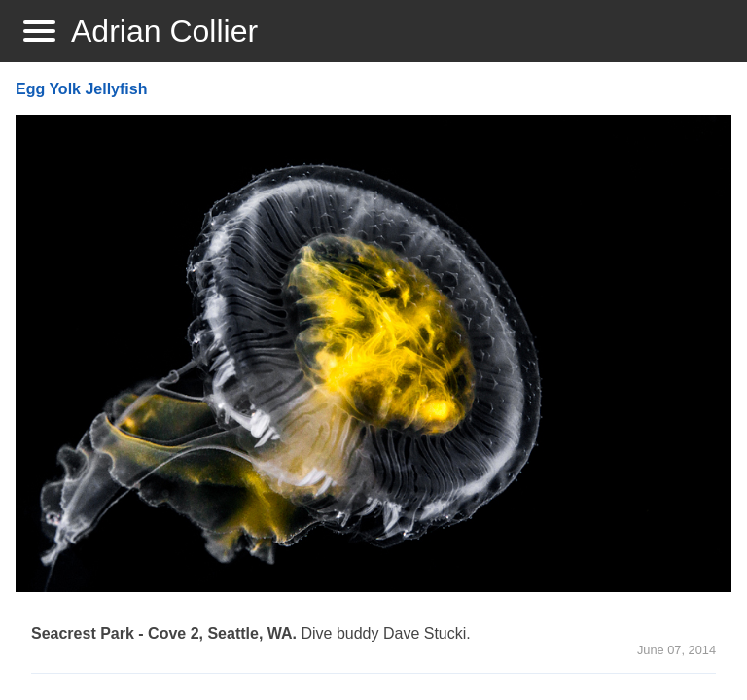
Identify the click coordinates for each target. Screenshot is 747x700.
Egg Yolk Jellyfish (81, 89)
